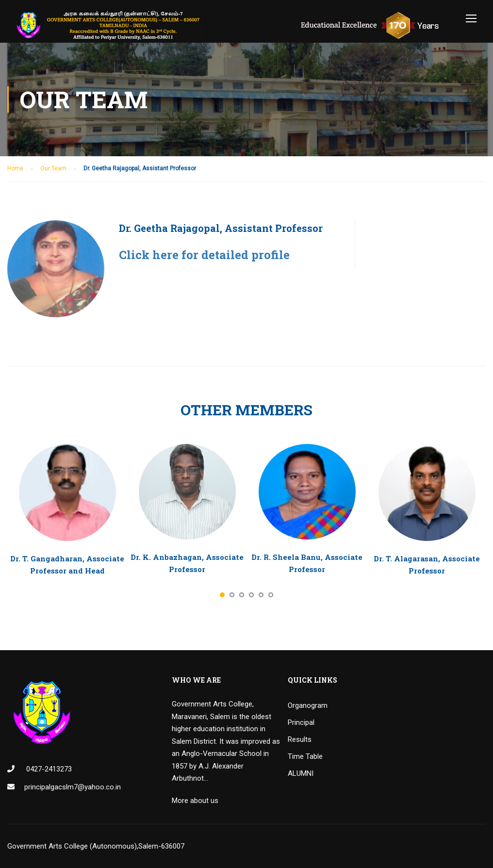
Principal (301, 722)
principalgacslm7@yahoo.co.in (73, 787)
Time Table (305, 756)
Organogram (308, 705)
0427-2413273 (48, 769)
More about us (195, 801)
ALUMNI (301, 773)
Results (300, 739)
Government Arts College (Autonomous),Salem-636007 (96, 846)
